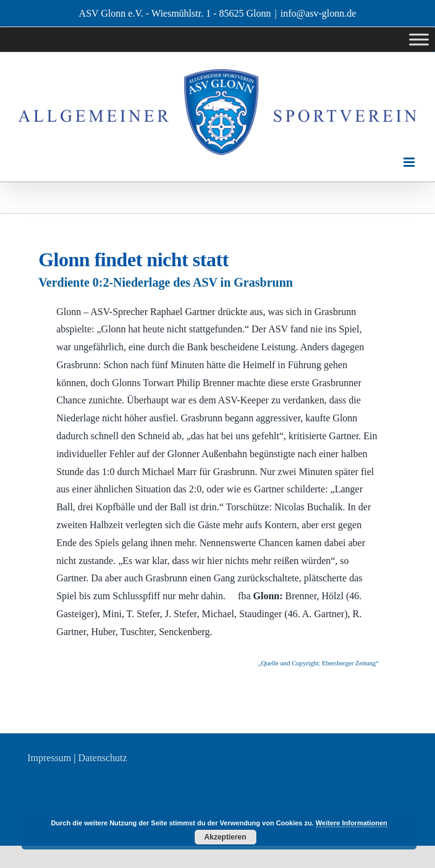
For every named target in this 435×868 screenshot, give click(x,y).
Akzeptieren (226, 837)
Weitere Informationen (352, 823)
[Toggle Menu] (419, 40)
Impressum (49, 758)
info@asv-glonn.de (319, 13)
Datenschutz (103, 758)
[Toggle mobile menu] (410, 162)
